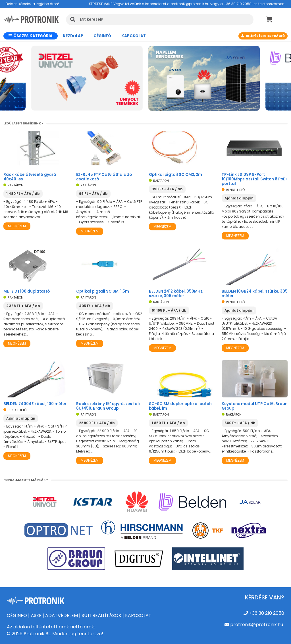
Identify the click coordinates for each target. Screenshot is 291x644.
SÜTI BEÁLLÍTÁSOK (101, 615)
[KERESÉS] (160, 20)
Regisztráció (273, 36)
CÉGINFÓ (102, 36)
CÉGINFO (17, 615)
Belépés (252, 36)
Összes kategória (31, 36)
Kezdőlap (73, 36)
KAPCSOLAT (138, 615)
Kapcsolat (134, 36)
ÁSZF (36, 615)
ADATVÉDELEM (62, 615)
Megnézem (17, 226)
